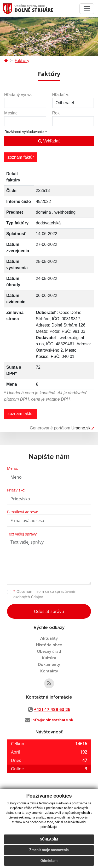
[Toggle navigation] (87, 9)
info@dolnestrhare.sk (52, 720)
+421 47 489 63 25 (52, 710)
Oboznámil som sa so (45, 594)
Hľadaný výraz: (18, 95)
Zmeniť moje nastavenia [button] (49, 850)
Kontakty (49, 671)
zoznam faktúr (21, 157)
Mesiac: (11, 113)
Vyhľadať (49, 141)
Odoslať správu (49, 611)
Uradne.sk (81, 428)
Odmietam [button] (49, 861)
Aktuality (49, 638)
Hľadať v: (61, 95)
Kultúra (49, 658)
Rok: (57, 113)
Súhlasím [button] (49, 839)
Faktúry (22, 60)
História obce (49, 645)
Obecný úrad (49, 651)
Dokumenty (49, 665)
